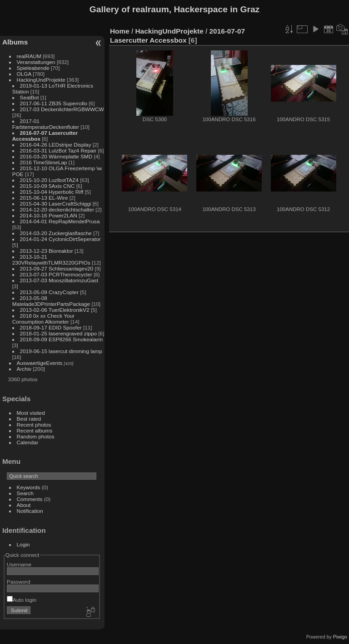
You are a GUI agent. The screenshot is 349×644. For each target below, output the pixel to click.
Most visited (31, 413)
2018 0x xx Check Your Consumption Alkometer (43, 319)
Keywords (29, 487)
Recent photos (34, 425)
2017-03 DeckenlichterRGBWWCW (62, 109)
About (24, 505)
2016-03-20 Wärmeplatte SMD (56, 156)
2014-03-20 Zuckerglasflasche (56, 233)
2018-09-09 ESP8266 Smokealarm (61, 339)
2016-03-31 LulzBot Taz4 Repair (58, 150)
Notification (30, 511)
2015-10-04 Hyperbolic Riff (52, 192)
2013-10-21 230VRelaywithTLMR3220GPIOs (51, 260)
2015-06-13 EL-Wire (44, 198)
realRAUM (29, 56)
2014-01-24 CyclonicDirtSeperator (60, 239)
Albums (15, 42)
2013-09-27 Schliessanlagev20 (57, 268)
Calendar (28, 442)
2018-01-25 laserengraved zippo (58, 333)
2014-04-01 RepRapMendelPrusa (60, 221)
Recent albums (35, 430)
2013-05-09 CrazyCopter (50, 292)
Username (19, 564)
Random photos (36, 436)
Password (19, 582)
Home (120, 31)
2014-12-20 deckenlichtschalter (57, 209)
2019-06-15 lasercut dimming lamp (61, 351)
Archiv (24, 369)
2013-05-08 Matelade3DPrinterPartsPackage (51, 301)
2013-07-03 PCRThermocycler (56, 274)
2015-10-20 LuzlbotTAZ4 (49, 180)
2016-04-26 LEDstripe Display (56, 145)
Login (23, 544)
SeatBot (30, 97)
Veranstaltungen (36, 62)
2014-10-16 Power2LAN (49, 215)
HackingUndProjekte (41, 80)
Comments (30, 499)
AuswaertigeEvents (40, 363)
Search (25, 493)
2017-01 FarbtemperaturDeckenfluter (46, 124)
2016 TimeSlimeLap (44, 162)
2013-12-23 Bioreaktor (47, 251)
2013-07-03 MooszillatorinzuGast (59, 280)
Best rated (29, 419)
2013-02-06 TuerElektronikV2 (55, 310)
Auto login (22, 600)
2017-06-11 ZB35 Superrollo (54, 103)
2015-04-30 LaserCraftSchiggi (56, 204)
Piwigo (340, 637)
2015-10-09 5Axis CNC (47, 186)
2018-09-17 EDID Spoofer (51, 327)
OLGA (24, 74)
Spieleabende (33, 68)
